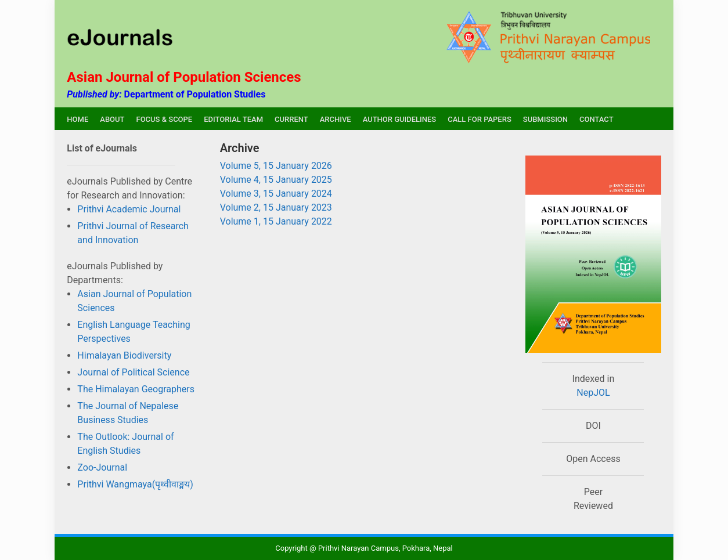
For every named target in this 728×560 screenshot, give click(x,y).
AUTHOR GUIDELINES (400, 119)
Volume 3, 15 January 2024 (276, 194)
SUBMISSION (545, 119)
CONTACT (597, 119)
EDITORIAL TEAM (233, 119)
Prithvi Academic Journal (129, 209)
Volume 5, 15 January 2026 (276, 166)
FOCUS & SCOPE (164, 119)
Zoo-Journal (102, 467)
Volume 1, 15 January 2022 (276, 221)
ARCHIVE (336, 119)
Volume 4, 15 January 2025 (276, 180)
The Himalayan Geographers (136, 389)
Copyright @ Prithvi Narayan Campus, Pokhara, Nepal (364, 548)
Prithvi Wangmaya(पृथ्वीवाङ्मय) (135, 484)
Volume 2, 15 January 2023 (276, 207)
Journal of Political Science (133, 372)
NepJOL (593, 393)
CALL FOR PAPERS (480, 119)
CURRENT (291, 119)
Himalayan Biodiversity (124, 355)
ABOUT (112, 119)
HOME (78, 119)
